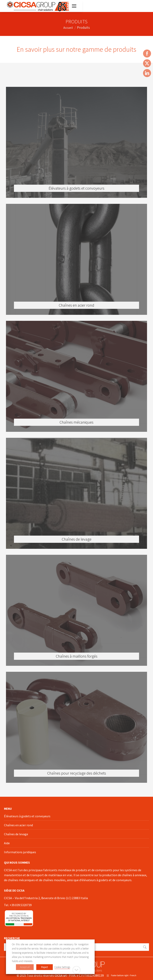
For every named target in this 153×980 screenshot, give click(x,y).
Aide (7, 843)
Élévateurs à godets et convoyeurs (27, 816)
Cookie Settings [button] (62, 967)
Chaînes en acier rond (18, 825)
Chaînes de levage (16, 834)
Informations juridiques (20, 852)
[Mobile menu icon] (74, 6)
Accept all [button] (25, 967)
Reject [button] (45, 967)
